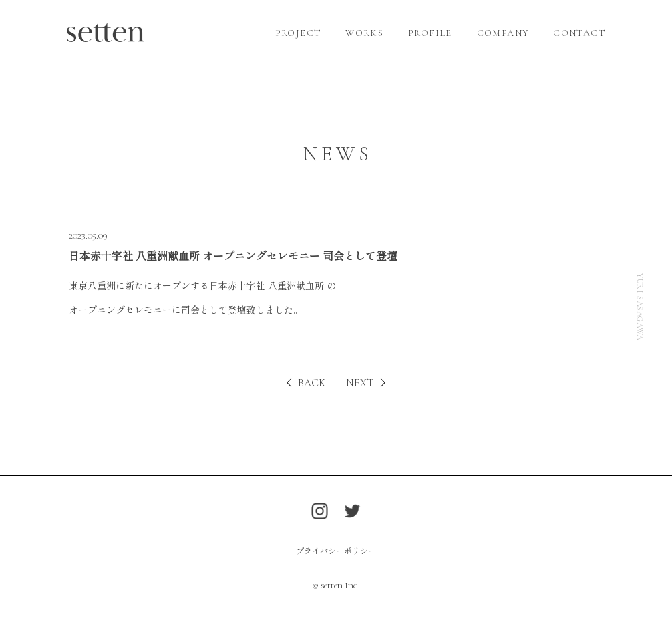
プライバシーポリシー (336, 550)
